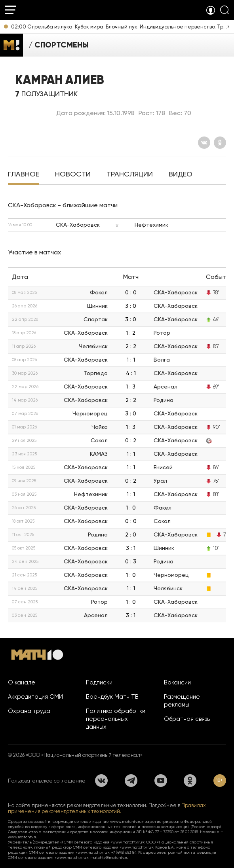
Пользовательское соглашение (47, 781)
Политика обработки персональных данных (116, 719)
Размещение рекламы (182, 701)
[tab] (24, 175)
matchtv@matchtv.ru (109, 858)
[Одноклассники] (220, 143)
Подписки (99, 682)
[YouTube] (161, 781)
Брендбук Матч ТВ (112, 697)
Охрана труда (29, 711)
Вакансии (177, 682)
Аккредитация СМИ (35, 697)
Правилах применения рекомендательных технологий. (107, 808)
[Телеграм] (131, 781)
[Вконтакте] (204, 143)
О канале (22, 682)
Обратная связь (187, 719)
